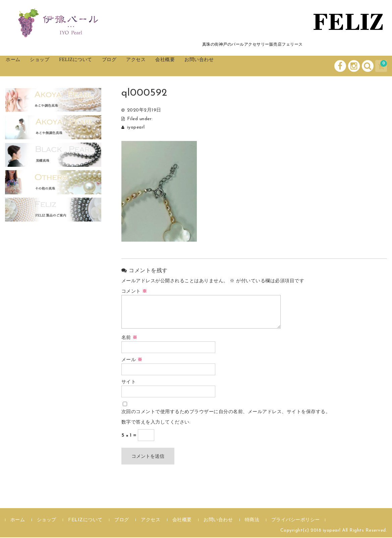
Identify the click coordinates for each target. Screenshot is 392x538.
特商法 (252, 521)
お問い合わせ (251, 66)
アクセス (173, 66)
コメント (134, 292)
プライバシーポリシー (296, 521)
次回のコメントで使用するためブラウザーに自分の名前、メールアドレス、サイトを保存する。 (226, 413)
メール (132, 361)
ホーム (20, 66)
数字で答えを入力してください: (156, 423)
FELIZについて (98, 66)
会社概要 (209, 66)
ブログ (139, 66)
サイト (129, 383)
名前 (129, 338)
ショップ (54, 66)
